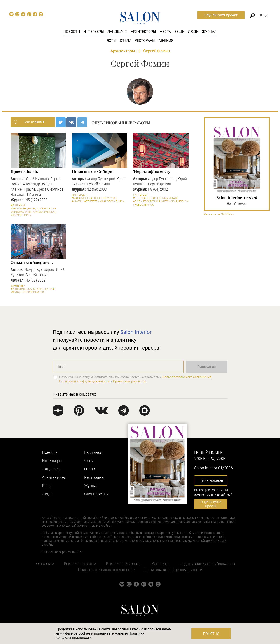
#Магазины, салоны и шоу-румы (94, 198)
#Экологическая (44, 212)
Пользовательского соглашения (187, 377)
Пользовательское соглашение (106, 570)
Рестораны (145, 41)
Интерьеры (94, 32)
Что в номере (211, 480)
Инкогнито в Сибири (92, 171)
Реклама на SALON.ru (219, 214)
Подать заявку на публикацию (207, 564)
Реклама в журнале (124, 564)
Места (165, 32)
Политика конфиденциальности (173, 570)
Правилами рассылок (130, 381)
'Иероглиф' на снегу (151, 171)
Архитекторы (143, 32)
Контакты (160, 564)
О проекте (45, 564)
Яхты (112, 41)
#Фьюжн (78, 201)
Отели (126, 41)
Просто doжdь (24, 171)
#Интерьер (18, 205)
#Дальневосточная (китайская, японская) (163, 201)
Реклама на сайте (80, 564)
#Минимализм (21, 212)
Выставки (93, 452)
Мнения (166, 41)
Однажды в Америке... (31, 262)
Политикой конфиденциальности (85, 381)
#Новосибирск (21, 215)
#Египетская (94, 201)
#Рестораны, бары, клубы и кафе (33, 209)
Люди (193, 32)
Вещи (179, 32)
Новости (72, 32)
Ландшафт (117, 32)
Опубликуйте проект (221, 15)
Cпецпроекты (96, 494)
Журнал (209, 32)
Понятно (211, 634)
